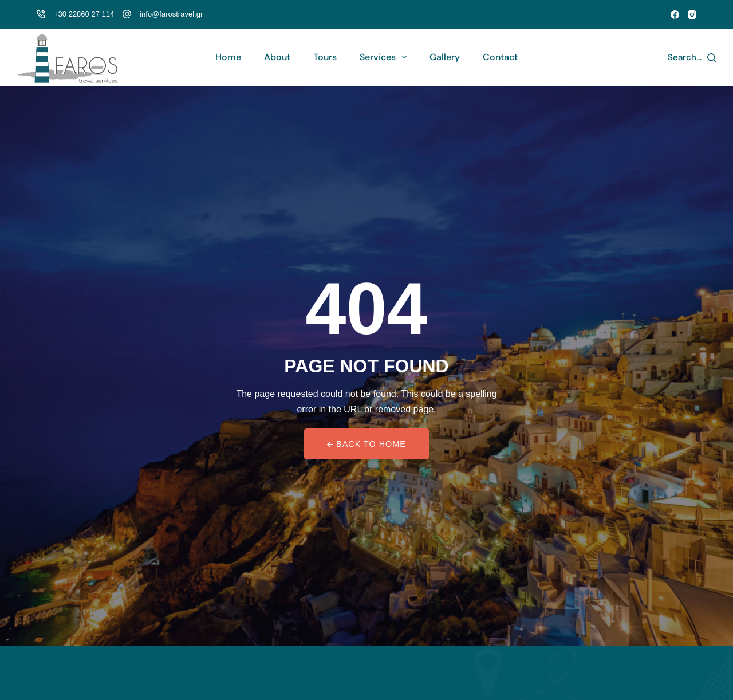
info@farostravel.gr (171, 14)
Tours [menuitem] (325, 57)
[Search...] (692, 58)
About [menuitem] (277, 57)
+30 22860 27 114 (84, 14)
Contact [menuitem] (500, 57)
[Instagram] (692, 15)
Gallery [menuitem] (445, 57)
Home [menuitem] (228, 57)
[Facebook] (675, 15)
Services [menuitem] (385, 57)
